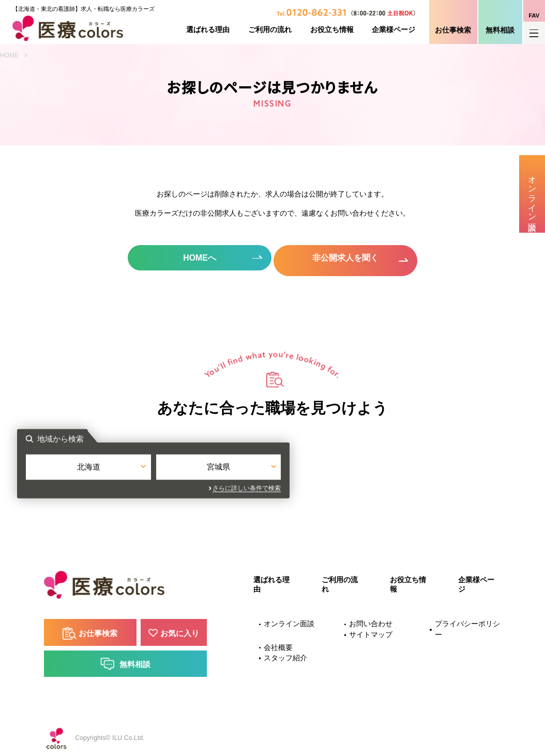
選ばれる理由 (208, 30)
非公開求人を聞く (347, 258)
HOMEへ (198, 258)
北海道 (208, 467)
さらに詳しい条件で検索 (366, 487)
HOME (9, 55)
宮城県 (337, 467)
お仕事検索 (453, 30)
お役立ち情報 (332, 30)
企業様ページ (393, 30)
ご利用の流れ (270, 30)
